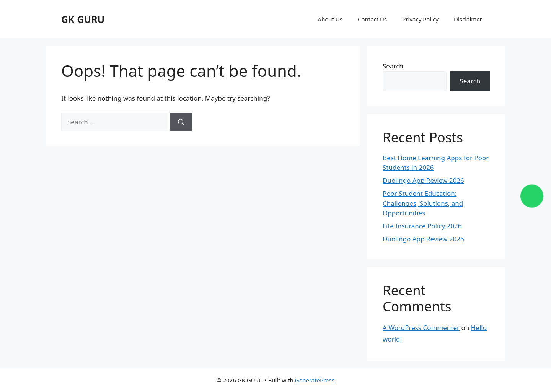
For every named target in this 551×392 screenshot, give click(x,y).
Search (393, 66)
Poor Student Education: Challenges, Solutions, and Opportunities (423, 203)
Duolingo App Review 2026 (423, 180)
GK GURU (83, 19)
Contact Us (372, 19)
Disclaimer (468, 19)
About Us (330, 19)
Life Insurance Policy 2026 (422, 226)
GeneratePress (315, 380)
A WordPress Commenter (421, 328)
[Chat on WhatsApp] (532, 196)
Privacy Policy (420, 19)
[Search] (181, 122)
